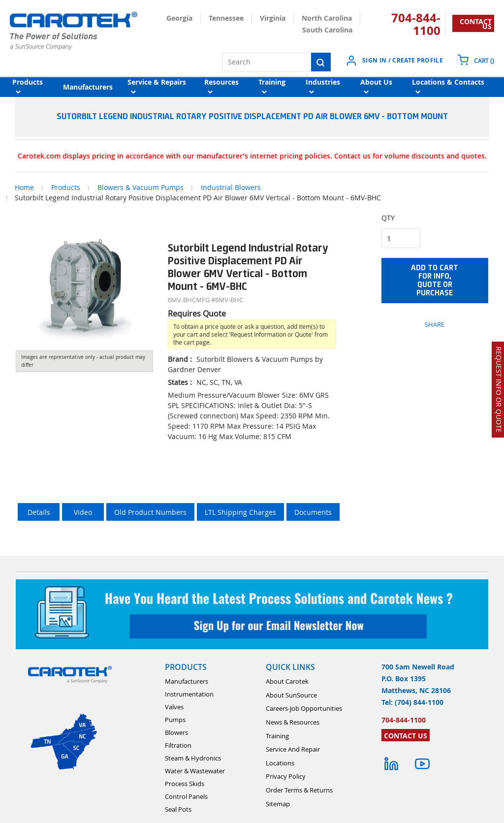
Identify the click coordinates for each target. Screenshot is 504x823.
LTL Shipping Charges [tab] (240, 512)
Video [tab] (83, 512)
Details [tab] (39, 512)
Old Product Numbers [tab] (150, 512)
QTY (388, 218)
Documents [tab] (313, 512)
